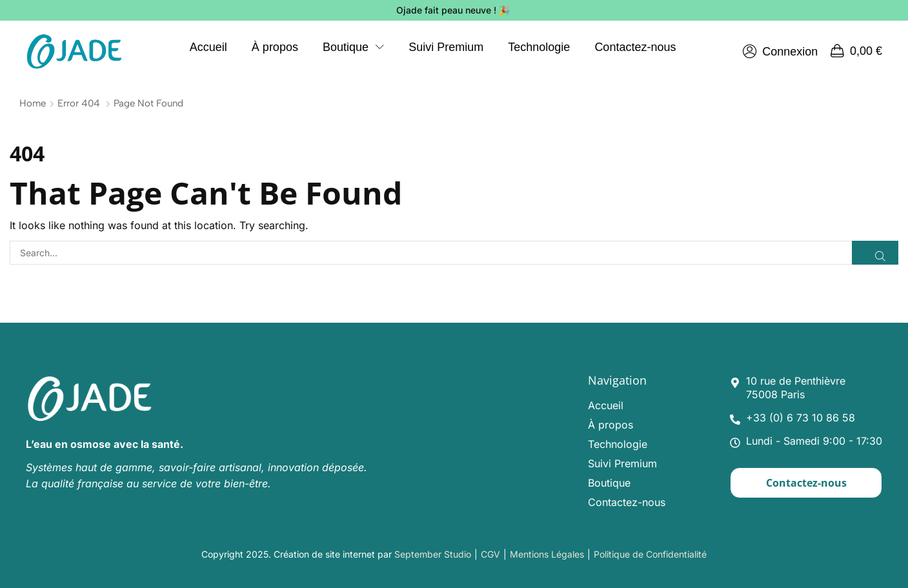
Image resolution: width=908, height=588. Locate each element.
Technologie (618, 444)
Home (33, 103)
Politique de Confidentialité (650, 554)
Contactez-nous (627, 502)
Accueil (606, 405)
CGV (490, 554)
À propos (610, 425)
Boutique (609, 483)
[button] (780, 52)
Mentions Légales (547, 554)
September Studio (433, 554)
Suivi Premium (622, 463)
